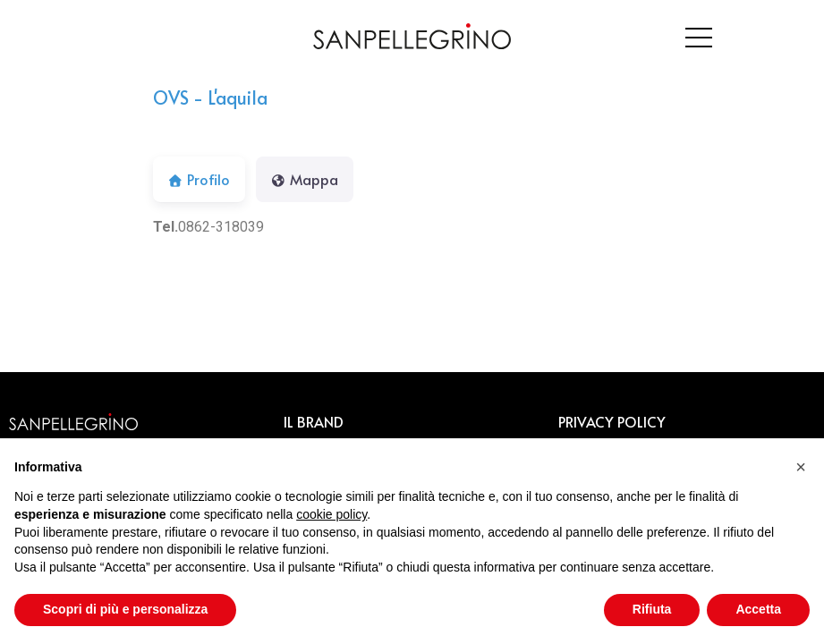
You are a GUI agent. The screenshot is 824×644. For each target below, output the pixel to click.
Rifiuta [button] (652, 609)
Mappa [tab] (305, 179)
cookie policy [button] (331, 514)
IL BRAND (314, 421)
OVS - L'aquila (210, 97)
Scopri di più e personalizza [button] (125, 609)
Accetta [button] (758, 609)
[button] (801, 467)
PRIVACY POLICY (612, 421)
